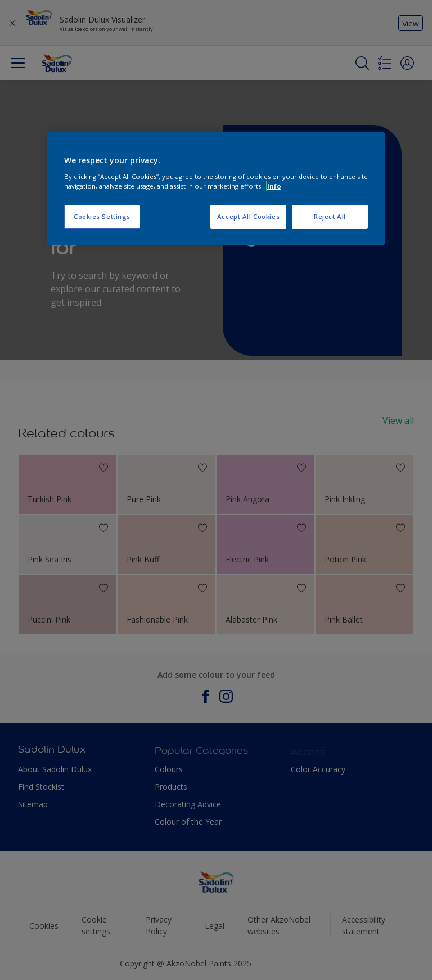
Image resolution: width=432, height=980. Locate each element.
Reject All (330, 216)
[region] (216, 189)
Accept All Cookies (248, 216)
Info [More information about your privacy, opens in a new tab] (274, 186)
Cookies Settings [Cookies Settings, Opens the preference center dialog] (102, 216)
